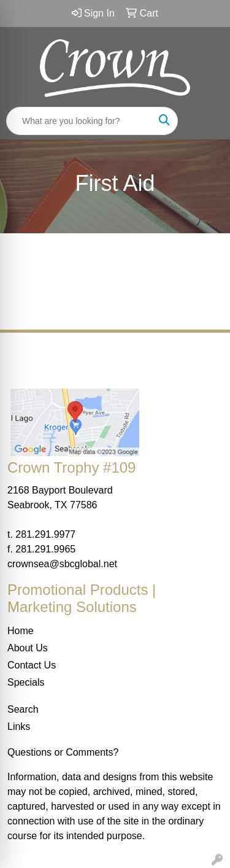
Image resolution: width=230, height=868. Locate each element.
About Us (28, 648)
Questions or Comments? (63, 752)
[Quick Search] (79, 121)
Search (23, 709)
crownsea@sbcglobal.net (62, 564)
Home (21, 631)
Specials (26, 682)
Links (19, 727)
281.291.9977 (45, 534)
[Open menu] (205, 121)
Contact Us (32, 665)
